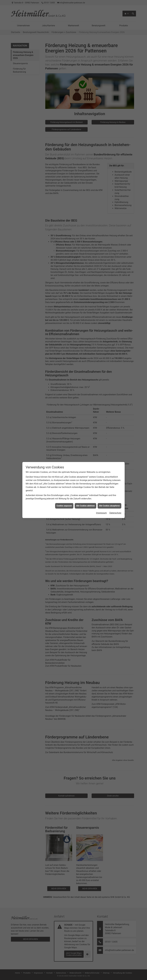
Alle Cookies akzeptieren (109, 481)
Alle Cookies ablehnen (85, 481)
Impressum (101, 488)
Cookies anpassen (64, 481)
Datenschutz (115, 488)
